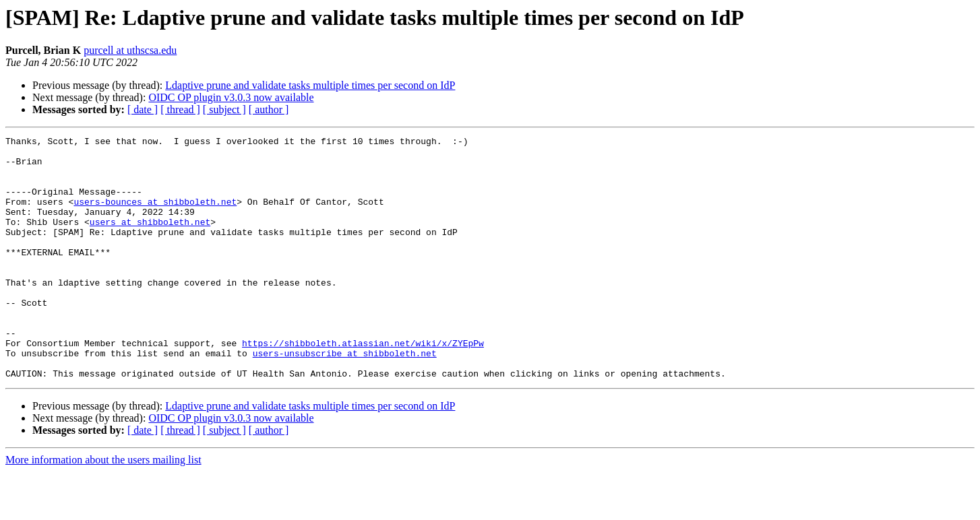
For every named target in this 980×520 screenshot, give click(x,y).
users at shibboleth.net (150, 240)
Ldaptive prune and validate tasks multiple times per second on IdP (310, 85)
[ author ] (269, 109)
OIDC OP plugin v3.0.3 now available (231, 97)
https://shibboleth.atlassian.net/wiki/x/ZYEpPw (363, 385)
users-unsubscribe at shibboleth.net (345, 397)
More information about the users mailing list (103, 508)
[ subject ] (224, 109)
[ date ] (143, 109)
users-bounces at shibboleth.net (155, 216)
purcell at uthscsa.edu (130, 50)
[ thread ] (180, 109)
